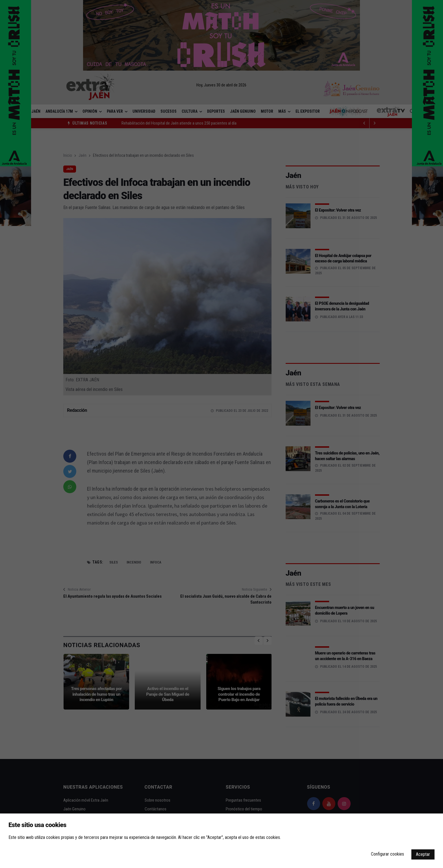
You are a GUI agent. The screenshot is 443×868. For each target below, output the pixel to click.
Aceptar (423, 854)
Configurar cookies (387, 854)
